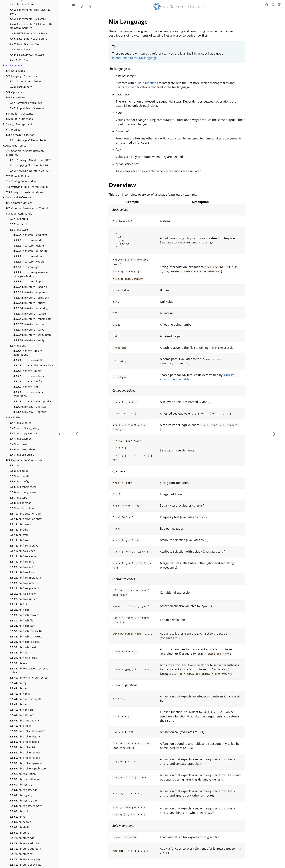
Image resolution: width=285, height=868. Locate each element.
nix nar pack (22, 710)
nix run (19, 817)
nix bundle (20, 476)
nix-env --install (28, 360)
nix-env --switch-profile (32, 401)
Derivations (16, 97)
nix (15, 465)
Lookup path (21, 87)
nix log (18, 683)
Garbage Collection (20, 135)
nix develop (21, 524)
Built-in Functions (19, 119)
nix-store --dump (28, 256)
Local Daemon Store (26, 44)
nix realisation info (26, 779)
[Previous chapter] (77, 434)
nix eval (19, 535)
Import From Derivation (28, 108)
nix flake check (23, 551)
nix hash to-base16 (26, 631)
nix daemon (21, 503)
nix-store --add (27, 240)
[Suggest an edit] (279, 5)
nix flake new (22, 583)
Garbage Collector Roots (28, 140)
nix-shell (19, 224)
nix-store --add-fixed (31, 235)
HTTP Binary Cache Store (28, 33)
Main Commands (19, 214)
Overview (122, 185)
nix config (19, 481)
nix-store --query (29, 303)
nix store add (22, 838)
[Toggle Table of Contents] (73, 7)
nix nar (18, 688)
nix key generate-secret (28, 678)
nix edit (19, 530)
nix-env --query (27, 371)
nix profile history (25, 736)
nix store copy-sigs (25, 865)
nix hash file (22, 620)
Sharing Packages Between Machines (25, 153)
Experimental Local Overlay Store (30, 12)
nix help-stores (23, 658)
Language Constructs (22, 76)
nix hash (19, 610)
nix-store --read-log (31, 308)
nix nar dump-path (26, 699)
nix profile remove (25, 752)
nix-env (18, 346)
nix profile (20, 726)
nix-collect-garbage (25, 428)
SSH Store (20, 60)
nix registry (21, 784)
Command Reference (17, 197)
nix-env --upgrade (30, 412)
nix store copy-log (25, 859)
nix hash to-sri (23, 647)
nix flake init (22, 567)
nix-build (19, 219)
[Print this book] (267, 5)
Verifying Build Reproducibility (27, 187)
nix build (19, 471)
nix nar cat (21, 694)
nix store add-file (24, 843)
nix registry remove (26, 806)
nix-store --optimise (31, 292)
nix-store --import (29, 281)
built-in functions (146, 83)
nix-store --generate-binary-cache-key (31, 274)
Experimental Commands (24, 460)
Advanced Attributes (26, 103)
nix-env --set (26, 387)
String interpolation (25, 81)
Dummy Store (22, 4)
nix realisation (23, 774)
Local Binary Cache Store (28, 39)
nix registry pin (23, 800)
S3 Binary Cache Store (27, 55)
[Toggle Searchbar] (90, 7)
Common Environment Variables (28, 208)
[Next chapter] (274, 434)
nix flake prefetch (25, 588)
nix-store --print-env (31, 298)
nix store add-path (25, 849)
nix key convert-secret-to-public (30, 670)
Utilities (13, 417)
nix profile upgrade (26, 763)
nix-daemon (21, 439)
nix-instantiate (22, 449)
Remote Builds (18, 176)
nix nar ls (20, 704)
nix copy (18, 498)
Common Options (19, 203)
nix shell (19, 827)
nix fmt (18, 604)
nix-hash (19, 444)
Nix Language (12, 65)
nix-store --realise (30, 314)
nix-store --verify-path (32, 335)
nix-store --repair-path (33, 319)
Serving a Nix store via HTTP (30, 160)
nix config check (23, 487)
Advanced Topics (14, 146)
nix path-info (22, 715)
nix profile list (22, 747)
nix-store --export (29, 262)
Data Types (15, 71)
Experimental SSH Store (28, 19)
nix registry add (24, 790)
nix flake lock (22, 572)
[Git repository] (273, 5)
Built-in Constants (20, 114)
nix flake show (23, 594)
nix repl (19, 811)
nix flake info (22, 562)
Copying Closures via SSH (29, 165)
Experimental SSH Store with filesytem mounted (31, 26)
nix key (18, 663)
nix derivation (22, 508)
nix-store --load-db (30, 287)
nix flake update (24, 599)
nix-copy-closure (23, 433)
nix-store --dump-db (31, 251)
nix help (19, 652)
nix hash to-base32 (26, 636)
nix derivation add (25, 514)
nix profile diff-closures (28, 731)
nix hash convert (24, 615)
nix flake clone (23, 556)
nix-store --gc (26, 267)
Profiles (13, 130)
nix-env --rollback (29, 376)
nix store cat (22, 854)
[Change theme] (82, 7)
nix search (20, 822)
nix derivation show (26, 519)
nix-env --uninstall (30, 407)
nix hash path (23, 626)
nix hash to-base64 (26, 642)
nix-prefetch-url (23, 455)
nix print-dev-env (25, 720)
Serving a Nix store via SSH (30, 171)
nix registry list (23, 795)
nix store (19, 833)
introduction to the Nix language (134, 58)
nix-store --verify (29, 340)
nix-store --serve (29, 330)
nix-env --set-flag (28, 381)
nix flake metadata (25, 578)
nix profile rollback (25, 758)
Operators (15, 92)
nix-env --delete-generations (28, 353)
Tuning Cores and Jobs (22, 181)
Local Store (20, 49)
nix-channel (21, 423)
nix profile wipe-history (28, 768)
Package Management (17, 124)
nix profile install (24, 742)
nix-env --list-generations (33, 365)
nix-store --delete (29, 246)
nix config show (23, 492)
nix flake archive (24, 546)
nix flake (19, 540)
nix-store (19, 230)
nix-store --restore (30, 324)
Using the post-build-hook (25, 192)
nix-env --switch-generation (28, 394)
